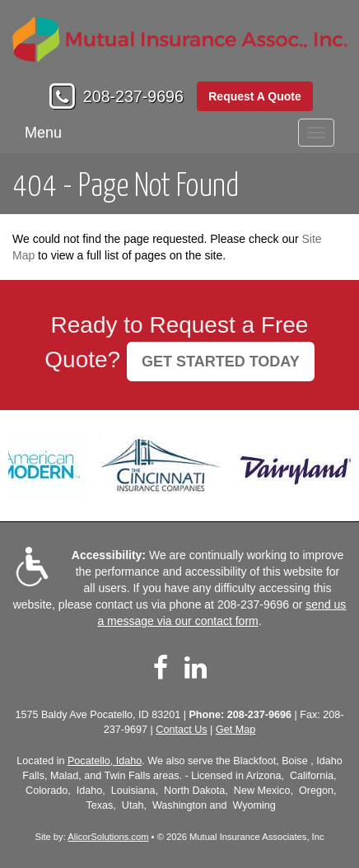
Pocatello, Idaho (105, 761)
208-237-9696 (133, 96)
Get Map (235, 730)
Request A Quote (255, 96)
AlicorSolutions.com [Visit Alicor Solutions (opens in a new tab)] (108, 837)
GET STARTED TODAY (221, 362)
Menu (43, 133)
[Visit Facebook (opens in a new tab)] (161, 668)
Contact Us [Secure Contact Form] (181, 730)
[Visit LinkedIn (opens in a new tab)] (196, 668)
